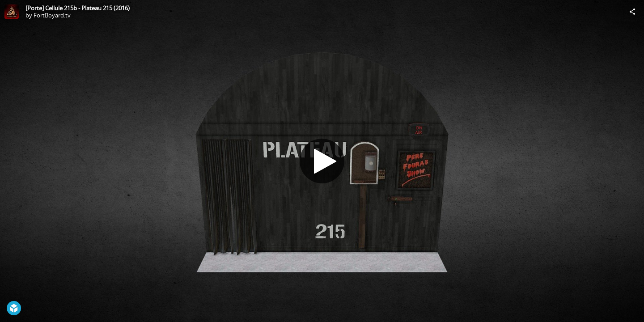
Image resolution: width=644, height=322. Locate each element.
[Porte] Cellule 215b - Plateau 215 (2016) (78, 8)
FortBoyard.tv (52, 15)
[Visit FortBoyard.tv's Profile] (12, 12)
